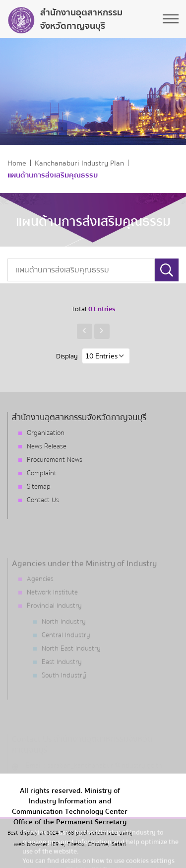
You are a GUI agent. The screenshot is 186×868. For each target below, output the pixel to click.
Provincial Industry (54, 622)
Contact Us (43, 500)
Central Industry (66, 652)
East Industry (62, 679)
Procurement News (55, 460)
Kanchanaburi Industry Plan (79, 163)
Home (17, 163)
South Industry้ (64, 692)
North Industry (64, 638)
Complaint (42, 473)
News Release (47, 446)
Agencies (40, 596)
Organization (46, 433)
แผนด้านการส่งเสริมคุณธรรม (53, 175)
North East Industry (71, 665)
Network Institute (52, 609)
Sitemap (39, 487)
